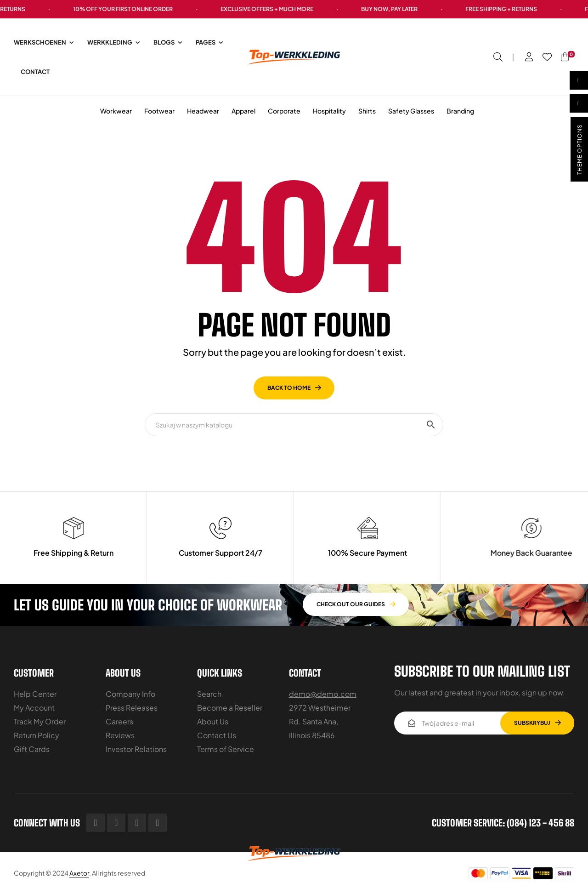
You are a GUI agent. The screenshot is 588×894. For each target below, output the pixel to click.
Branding (460, 111)
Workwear (116, 111)
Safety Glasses (411, 111)
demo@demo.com (323, 694)
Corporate (284, 111)
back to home (289, 388)
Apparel (243, 111)
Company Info (130, 694)
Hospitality (329, 111)
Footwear (159, 111)
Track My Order (40, 721)
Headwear (203, 111)
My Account (34, 708)
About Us (213, 721)
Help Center (35, 694)
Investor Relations (136, 749)
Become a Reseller (230, 708)
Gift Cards (32, 749)
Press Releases (132, 708)
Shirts (367, 111)
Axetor (79, 873)
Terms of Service (226, 749)
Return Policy (37, 735)
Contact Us (217, 735)
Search (209, 694)
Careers (119, 721)
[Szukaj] (294, 425)
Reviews (120, 735)
